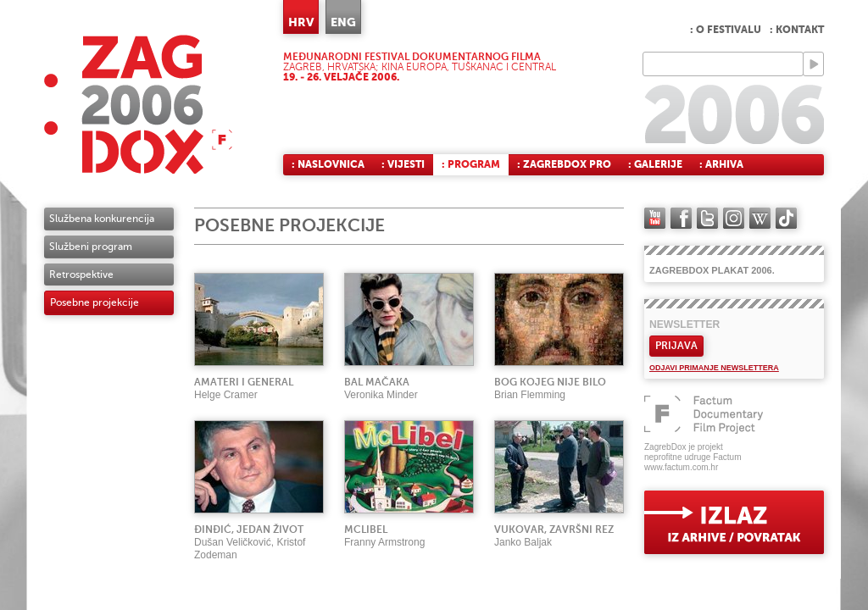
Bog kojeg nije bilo (550, 382)
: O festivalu (726, 30)
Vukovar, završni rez (554, 530)
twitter (707, 218)
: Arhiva (721, 164)
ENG (343, 22)
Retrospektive (81, 274)
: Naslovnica (328, 164)
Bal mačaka (377, 382)
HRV (301, 22)
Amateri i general (244, 382)
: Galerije (655, 164)
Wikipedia (760, 218)
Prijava (676, 346)
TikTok (786, 218)
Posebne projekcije (95, 302)
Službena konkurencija (102, 219)
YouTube (655, 218)
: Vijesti (403, 164)
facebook (681, 218)
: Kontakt (797, 30)
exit (734, 522)
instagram (734, 218)
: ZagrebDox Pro (564, 164)
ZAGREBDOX (138, 104)
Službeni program (91, 247)
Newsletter (684, 324)
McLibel (366, 530)
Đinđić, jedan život (249, 530)
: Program (471, 164)
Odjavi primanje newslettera (714, 368)
